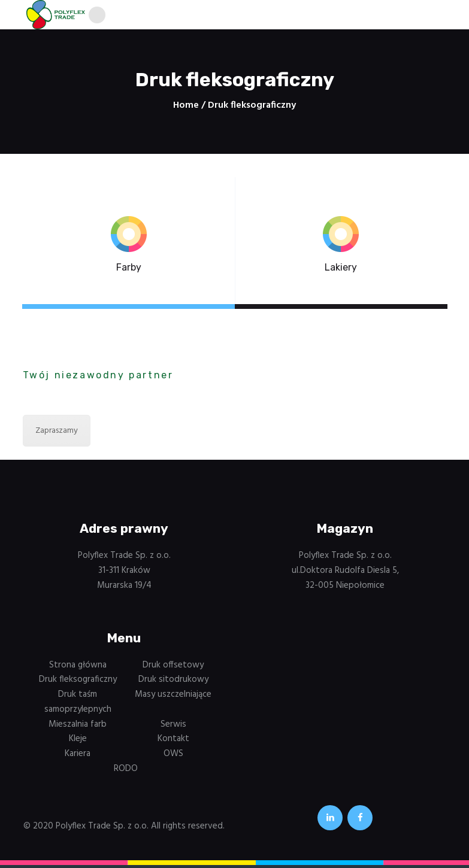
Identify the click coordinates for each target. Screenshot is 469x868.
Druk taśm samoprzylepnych (78, 705)
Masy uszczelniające (173, 697)
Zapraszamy (57, 434)
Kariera (78, 757)
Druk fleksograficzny (78, 682)
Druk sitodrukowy (173, 682)
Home (186, 109)
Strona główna (78, 667)
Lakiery (341, 270)
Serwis (173, 727)
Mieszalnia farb (78, 727)
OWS (173, 757)
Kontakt (173, 742)
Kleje (78, 742)
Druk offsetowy (173, 667)
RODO (126, 772)
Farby (129, 270)
